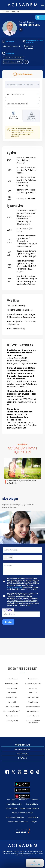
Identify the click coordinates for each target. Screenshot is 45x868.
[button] (8, 558)
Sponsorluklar (12, 808)
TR (42, 17)
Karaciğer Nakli (12, 716)
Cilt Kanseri (12, 693)
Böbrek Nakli (12, 688)
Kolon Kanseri (33, 679)
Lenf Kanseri (33, 688)
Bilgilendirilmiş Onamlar (30, 808)
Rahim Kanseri (33, 716)
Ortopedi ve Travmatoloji (29, 47)
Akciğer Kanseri (12, 679)
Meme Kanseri (33, 697)
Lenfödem (33, 693)
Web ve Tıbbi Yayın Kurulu (18, 822)
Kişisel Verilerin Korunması (23, 813)
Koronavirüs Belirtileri (33, 684)
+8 (26, 62)
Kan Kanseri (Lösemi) (12, 711)
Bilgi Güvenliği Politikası (15, 817)
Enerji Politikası (33, 817)
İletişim (34, 822)
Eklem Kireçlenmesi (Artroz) (13, 62)
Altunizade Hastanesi (11, 46)
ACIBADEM (23, 745)
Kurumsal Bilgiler (32, 804)
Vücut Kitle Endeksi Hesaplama (33, 722)
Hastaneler (23, 800)
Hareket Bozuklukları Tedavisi (14, 58)
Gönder (8, 622)
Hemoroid (12, 702)
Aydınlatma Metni (14, 587)
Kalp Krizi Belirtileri (12, 707)
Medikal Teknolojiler (14, 804)
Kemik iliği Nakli (12, 721)
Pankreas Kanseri (33, 707)
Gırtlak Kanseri (12, 697)
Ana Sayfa (11, 800)
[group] (22, 471)
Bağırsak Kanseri (12, 684)
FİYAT (22, 758)
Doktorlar (34, 800)
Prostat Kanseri (33, 711)
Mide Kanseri (33, 702)
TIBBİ (22, 754)
